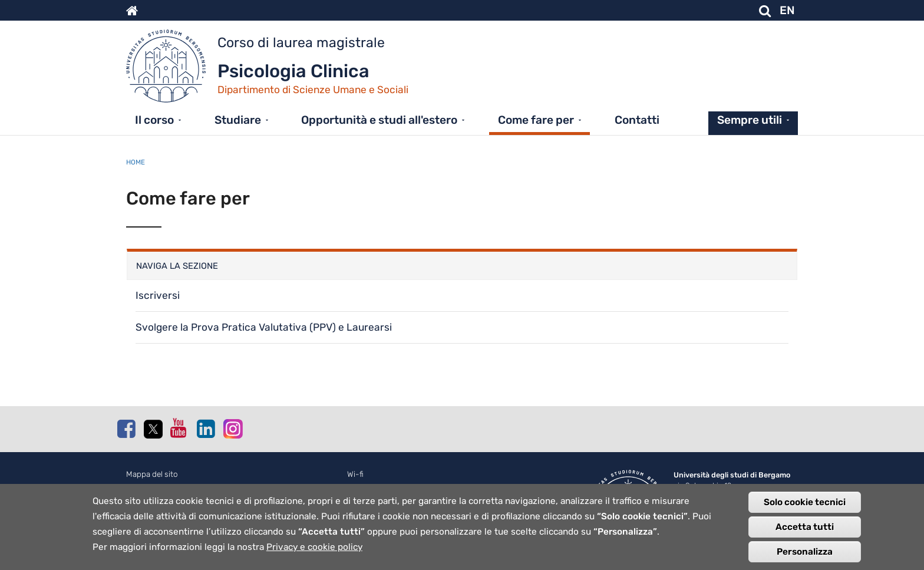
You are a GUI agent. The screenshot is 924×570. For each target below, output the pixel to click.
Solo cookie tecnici (805, 503)
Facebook (126, 429)
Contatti (637, 120)
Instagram (232, 428)
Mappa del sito (152, 474)
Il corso (154, 120)
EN (787, 10)
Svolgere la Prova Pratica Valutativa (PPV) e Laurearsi (264, 327)
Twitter (153, 429)
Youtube (179, 428)
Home (136, 162)
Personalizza (805, 552)
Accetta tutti (805, 528)
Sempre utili (750, 120)
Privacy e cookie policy (314, 548)
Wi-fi (355, 474)
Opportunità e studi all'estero (379, 120)
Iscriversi (158, 295)
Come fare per (536, 120)
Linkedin (206, 429)
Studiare (238, 120)
